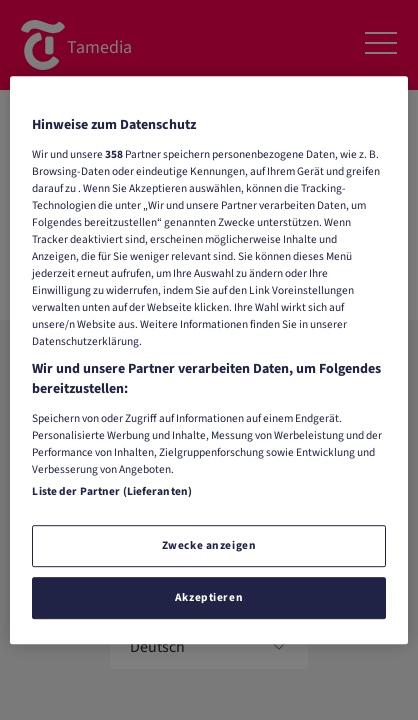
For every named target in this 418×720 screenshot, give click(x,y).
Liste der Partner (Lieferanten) (112, 491)
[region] (208, 360)
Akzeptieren (209, 597)
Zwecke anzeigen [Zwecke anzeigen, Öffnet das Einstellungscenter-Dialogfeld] (209, 545)
